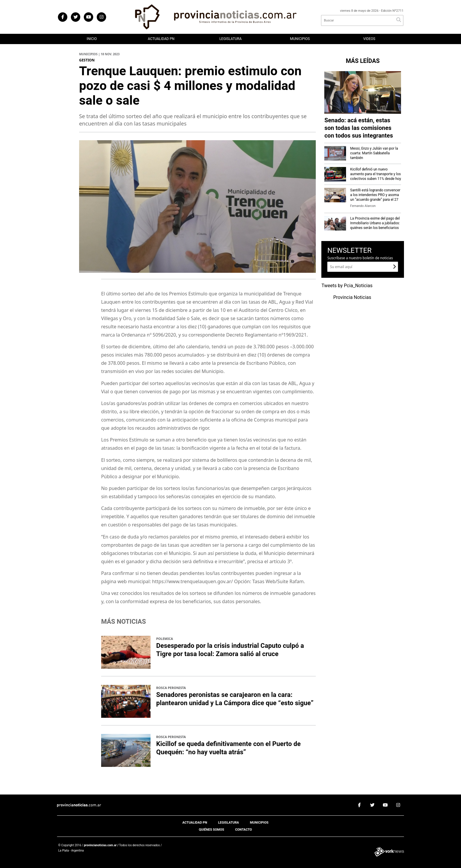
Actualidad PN (161, 39)
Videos (369, 39)
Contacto (244, 830)
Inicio (92, 39)
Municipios (300, 39)
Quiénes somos (211, 830)
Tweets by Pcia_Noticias (347, 286)
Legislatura (230, 39)
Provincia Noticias (352, 297)
